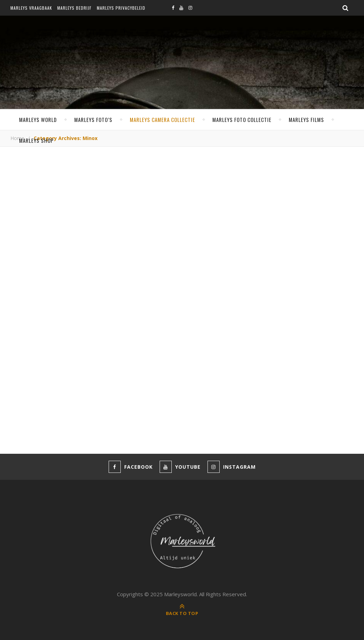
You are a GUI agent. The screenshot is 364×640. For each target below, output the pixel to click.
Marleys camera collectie (162, 120)
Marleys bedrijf (74, 8)
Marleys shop (36, 140)
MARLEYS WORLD (38, 120)
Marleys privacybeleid (121, 8)
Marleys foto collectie (242, 120)
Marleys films (306, 120)
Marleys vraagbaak (31, 8)
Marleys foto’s (93, 120)
